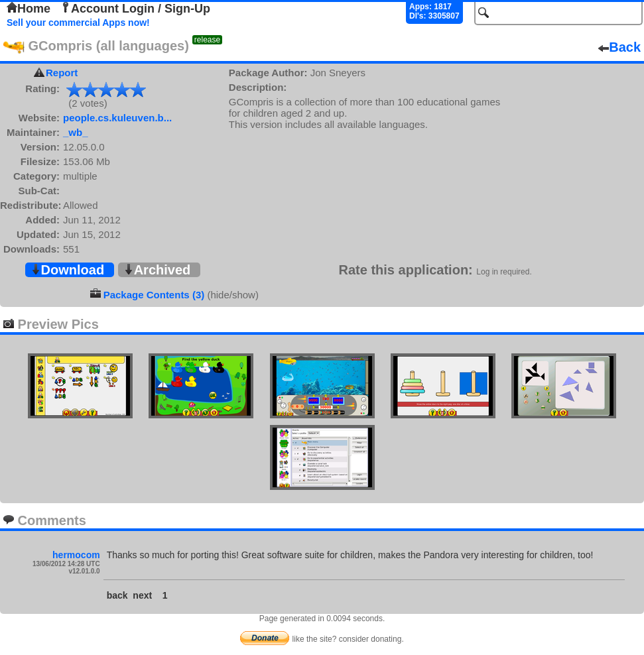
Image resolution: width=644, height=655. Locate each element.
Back (619, 47)
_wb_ (76, 132)
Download (68, 270)
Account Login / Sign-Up (135, 9)
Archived (157, 270)
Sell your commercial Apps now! (78, 23)
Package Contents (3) (154, 295)
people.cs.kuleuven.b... (117, 118)
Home (29, 9)
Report (62, 73)
